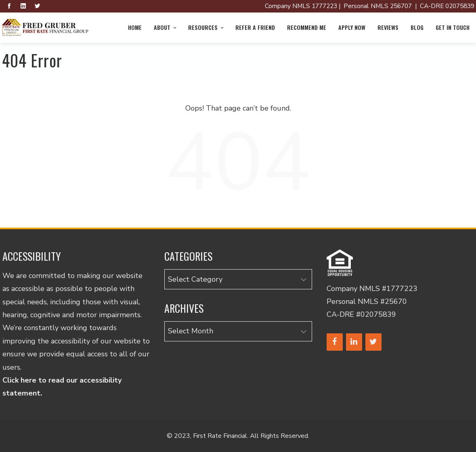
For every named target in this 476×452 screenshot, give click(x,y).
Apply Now (352, 27)
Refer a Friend (255, 27)
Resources (207, 27)
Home (135, 27)
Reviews (388, 27)
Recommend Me (307, 27)
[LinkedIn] (354, 342)
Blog (417, 27)
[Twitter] (373, 342)
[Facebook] (335, 342)
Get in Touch (453, 27)
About (166, 27)
